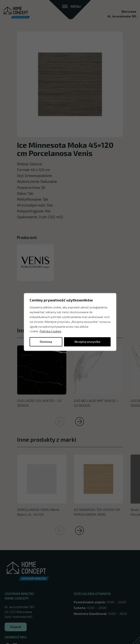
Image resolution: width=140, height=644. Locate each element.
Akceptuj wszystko (87, 342)
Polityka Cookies (51, 331)
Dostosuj (46, 342)
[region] (70, 322)
